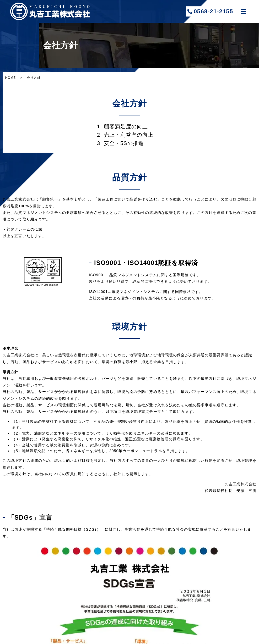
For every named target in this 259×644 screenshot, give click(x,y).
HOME (10, 78)
